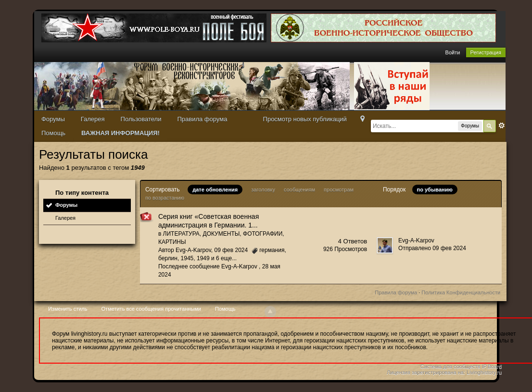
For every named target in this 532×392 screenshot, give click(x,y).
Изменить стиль (68, 309)
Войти (453, 52)
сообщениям (299, 190)
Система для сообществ (450, 367)
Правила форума (202, 119)
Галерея (93, 119)
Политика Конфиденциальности (461, 292)
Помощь (53, 133)
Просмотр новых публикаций (305, 119)
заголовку (263, 190)
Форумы (53, 119)
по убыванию (435, 190)
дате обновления (215, 190)
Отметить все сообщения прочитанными (151, 309)
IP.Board (492, 367)
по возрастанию (165, 198)
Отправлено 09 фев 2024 (432, 248)
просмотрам (339, 190)
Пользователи (141, 119)
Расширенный (502, 126)
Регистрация (486, 52)
